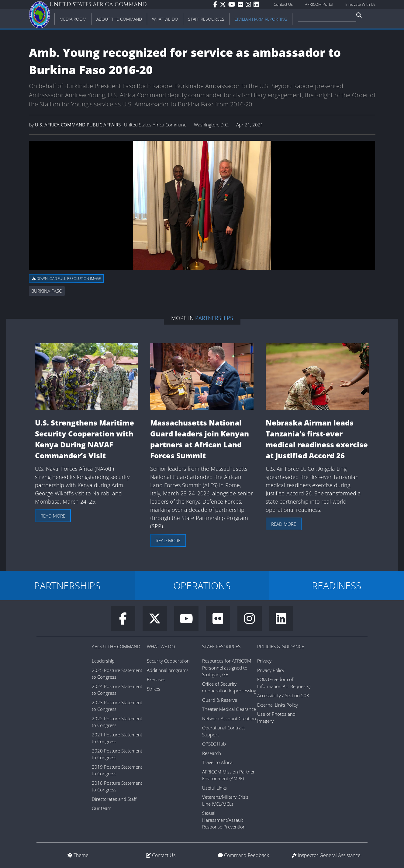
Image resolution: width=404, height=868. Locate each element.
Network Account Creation (229, 718)
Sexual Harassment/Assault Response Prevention (224, 820)
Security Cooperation (168, 661)
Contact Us (283, 4)
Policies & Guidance (281, 646)
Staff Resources (221, 646)
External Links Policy (278, 705)
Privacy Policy (271, 670)
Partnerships (214, 318)
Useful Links (214, 788)
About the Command (116, 646)
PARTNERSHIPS (67, 586)
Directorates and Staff (114, 799)
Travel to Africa (217, 762)
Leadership (103, 661)
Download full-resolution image (66, 279)
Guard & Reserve (220, 700)
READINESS (337, 586)
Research (212, 753)
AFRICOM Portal (319, 4)
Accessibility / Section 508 (283, 695)
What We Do (161, 646)
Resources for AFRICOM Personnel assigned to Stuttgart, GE (227, 668)
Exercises (156, 679)
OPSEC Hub (214, 744)
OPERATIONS (202, 586)
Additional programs (168, 670)
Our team (102, 808)
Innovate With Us (360, 4)
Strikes (154, 689)
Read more (53, 516)
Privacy (264, 661)
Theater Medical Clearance (229, 709)
